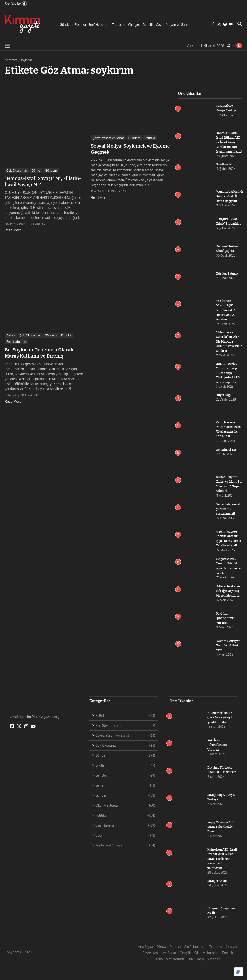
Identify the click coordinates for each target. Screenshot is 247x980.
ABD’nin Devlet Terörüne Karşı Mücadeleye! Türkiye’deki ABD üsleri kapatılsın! (229, 382)
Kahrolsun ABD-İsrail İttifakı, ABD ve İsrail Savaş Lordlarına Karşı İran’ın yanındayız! (222, 876)
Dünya (36, 170)
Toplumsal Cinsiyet (126, 25)
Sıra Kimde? (225, 169)
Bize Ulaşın (196, 976)
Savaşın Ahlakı (218, 898)
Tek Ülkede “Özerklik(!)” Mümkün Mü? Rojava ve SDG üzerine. (227, 315)
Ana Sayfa (146, 964)
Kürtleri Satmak (228, 278)
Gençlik (148, 25)
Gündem (66, 25)
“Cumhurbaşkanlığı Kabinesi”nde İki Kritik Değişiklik (230, 201)
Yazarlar (214, 976)
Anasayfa (11, 60)
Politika (80, 25)
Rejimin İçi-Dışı (228, 463)
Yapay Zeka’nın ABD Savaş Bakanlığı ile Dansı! (222, 844)
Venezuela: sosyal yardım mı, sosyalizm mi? (229, 522)
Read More (13, 230)
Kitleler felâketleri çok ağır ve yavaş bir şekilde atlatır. (222, 735)
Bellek (11, 335)
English (227, 970)
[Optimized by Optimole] (239, 972)
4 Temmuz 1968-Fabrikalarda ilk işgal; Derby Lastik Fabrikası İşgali (228, 554)
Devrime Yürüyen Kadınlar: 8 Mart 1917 (229, 663)
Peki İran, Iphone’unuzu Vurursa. (227, 636)
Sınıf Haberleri (99, 25)
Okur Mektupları (206, 970)
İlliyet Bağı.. (225, 404)
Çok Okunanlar (17, 170)
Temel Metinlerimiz (170, 976)
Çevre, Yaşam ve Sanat (173, 25)
